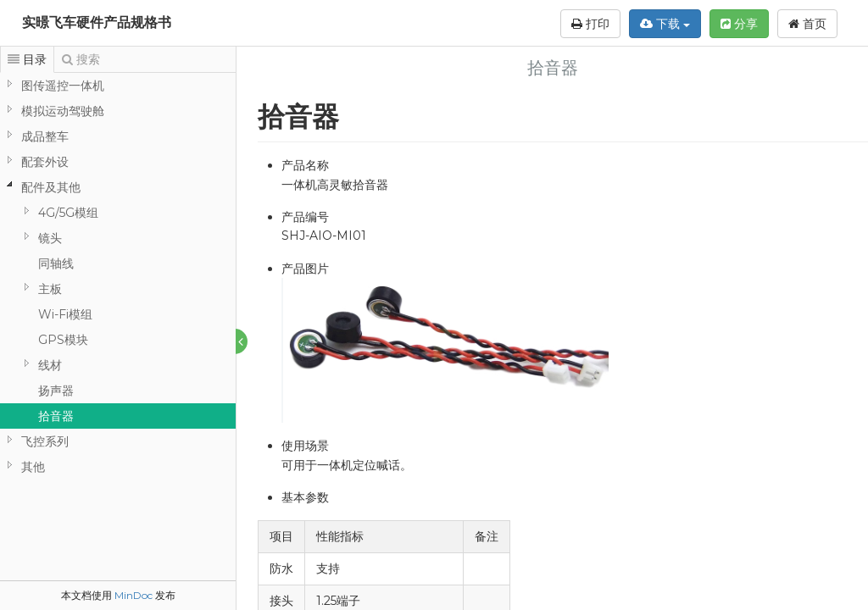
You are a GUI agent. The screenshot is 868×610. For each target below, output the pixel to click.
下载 (665, 24)
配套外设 (45, 162)
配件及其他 (51, 187)
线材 (50, 365)
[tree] (118, 276)
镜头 (50, 238)
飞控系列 (45, 441)
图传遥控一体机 (63, 86)
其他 (33, 467)
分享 (739, 24)
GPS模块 (63, 340)
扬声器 (56, 391)
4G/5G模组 (68, 213)
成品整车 (45, 136)
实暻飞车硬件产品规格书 (97, 22)
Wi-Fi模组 (65, 314)
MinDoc (134, 595)
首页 (807, 24)
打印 (590, 24)
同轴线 (56, 263)
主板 (50, 289)
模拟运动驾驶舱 (63, 111)
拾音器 (56, 416)
